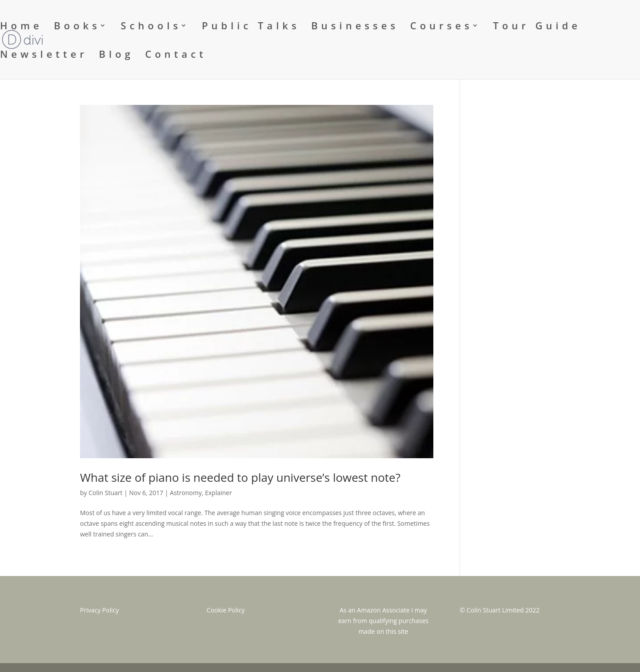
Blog (116, 56)
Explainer (218, 493)
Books (77, 27)
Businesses (355, 27)
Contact (176, 56)
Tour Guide (537, 27)
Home (21, 27)
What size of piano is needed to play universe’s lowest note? (240, 477)
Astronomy (186, 493)
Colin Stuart (105, 493)
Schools (151, 27)
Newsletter (44, 56)
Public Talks (251, 27)
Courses (442, 27)
